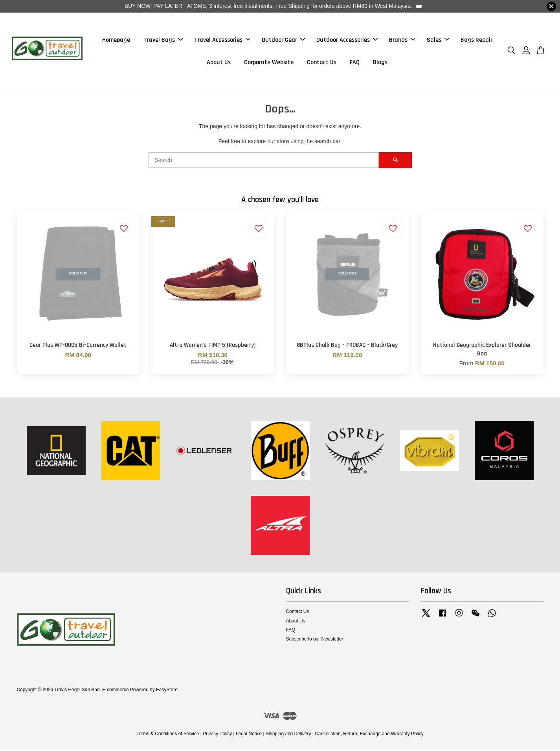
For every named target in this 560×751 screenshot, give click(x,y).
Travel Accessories (222, 41)
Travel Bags (163, 41)
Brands (402, 41)
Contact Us (322, 63)
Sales (438, 41)
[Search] (264, 162)
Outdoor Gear (283, 41)
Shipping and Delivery (288, 735)
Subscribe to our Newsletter (315, 641)
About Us (219, 63)
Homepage (116, 41)
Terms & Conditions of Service (168, 735)
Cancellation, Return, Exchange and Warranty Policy (369, 735)
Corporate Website (269, 63)
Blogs (380, 63)
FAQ (355, 63)
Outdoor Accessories (347, 41)
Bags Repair (476, 41)
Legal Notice (249, 735)
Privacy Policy (217, 735)
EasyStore (167, 691)
